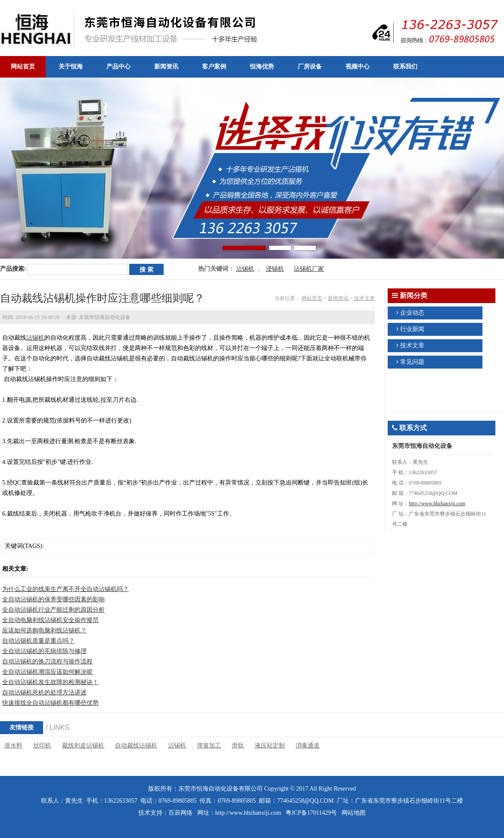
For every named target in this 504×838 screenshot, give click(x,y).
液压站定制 (270, 746)
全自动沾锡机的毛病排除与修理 (44, 651)
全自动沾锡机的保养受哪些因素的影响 (53, 599)
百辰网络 (180, 813)
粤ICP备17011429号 (311, 813)
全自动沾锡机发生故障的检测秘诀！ (50, 682)
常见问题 (412, 362)
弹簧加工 (209, 746)
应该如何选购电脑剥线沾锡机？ (44, 630)
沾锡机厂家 (309, 269)
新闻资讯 (338, 298)
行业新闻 (412, 329)
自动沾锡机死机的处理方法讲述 (44, 693)
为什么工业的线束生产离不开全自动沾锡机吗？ (65, 589)
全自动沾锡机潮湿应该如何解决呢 (47, 672)
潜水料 (13, 746)
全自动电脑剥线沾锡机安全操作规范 (50, 620)
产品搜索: (13, 269)
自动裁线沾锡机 (136, 746)
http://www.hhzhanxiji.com (437, 503)
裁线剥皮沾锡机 (83, 746)
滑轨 (238, 746)
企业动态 (412, 313)
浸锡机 (275, 269)
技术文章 (364, 298)
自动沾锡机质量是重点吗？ (38, 641)
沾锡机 (245, 269)
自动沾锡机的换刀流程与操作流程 (47, 661)
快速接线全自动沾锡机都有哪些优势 (50, 703)
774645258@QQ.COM (305, 801)
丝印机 (42, 746)
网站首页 (312, 298)
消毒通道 (308, 746)
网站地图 (354, 813)
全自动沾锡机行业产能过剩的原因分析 (53, 610)
